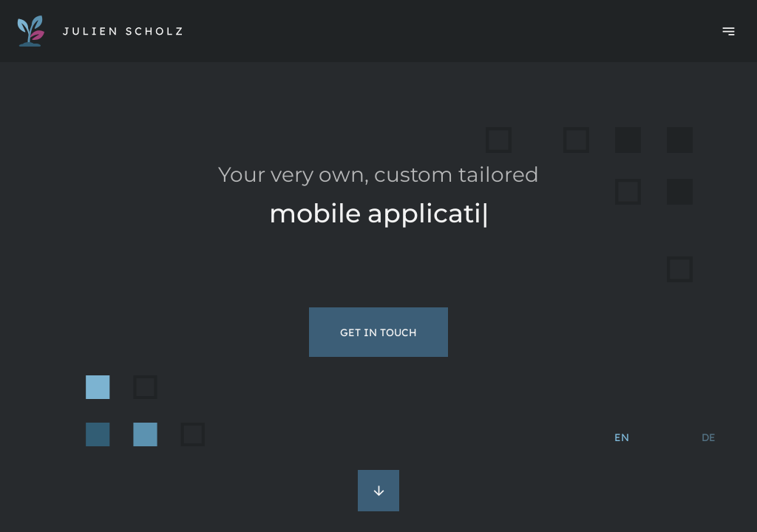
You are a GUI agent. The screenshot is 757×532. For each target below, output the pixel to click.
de (709, 437)
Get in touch (378, 332)
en (622, 437)
